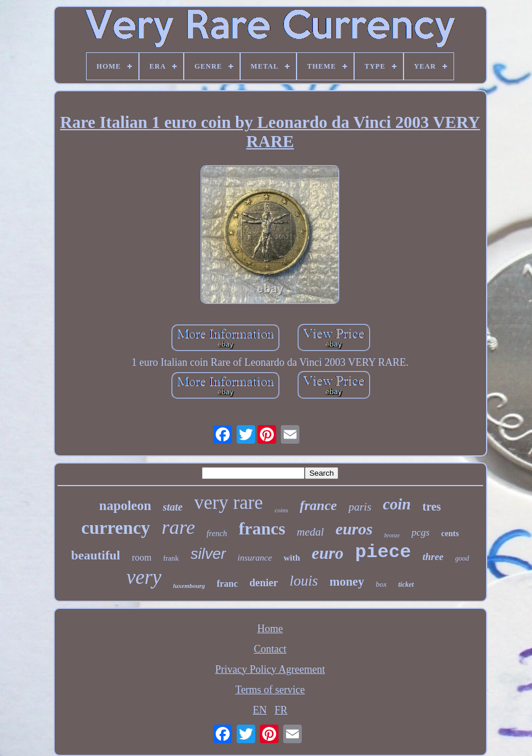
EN (260, 710)
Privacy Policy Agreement (270, 669)
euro (328, 553)
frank (171, 558)
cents (450, 534)
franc (227, 584)
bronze (392, 535)
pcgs (421, 532)
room (142, 557)
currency (116, 528)
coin (397, 504)
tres (432, 507)
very (144, 577)
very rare (228, 502)
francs (262, 528)
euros (354, 529)
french (217, 534)
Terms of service (270, 690)
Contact (270, 649)
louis (304, 581)
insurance (255, 558)
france (318, 505)
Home (270, 629)
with (292, 558)
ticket (406, 584)
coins (281, 510)
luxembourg (189, 586)
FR (281, 710)
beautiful (95, 555)
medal (310, 532)
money (347, 582)
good (462, 558)
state (173, 507)
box (381, 584)
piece (383, 552)
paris (360, 507)
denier (264, 583)
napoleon (125, 506)
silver (208, 554)
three (433, 557)
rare (178, 527)
